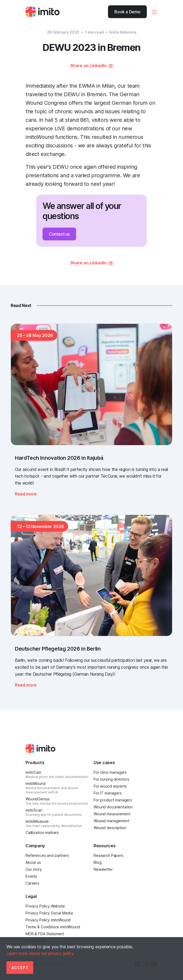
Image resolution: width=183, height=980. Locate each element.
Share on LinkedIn (88, 66)
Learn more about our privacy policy (40, 953)
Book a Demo (127, 12)
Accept (20, 968)
